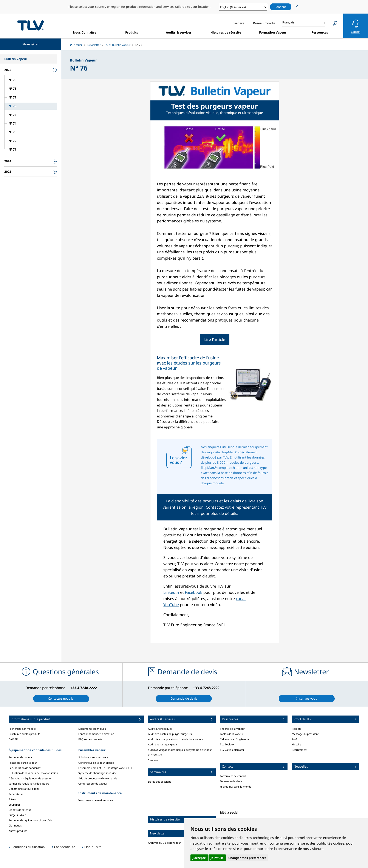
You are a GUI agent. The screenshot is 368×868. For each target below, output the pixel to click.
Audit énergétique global (163, 744)
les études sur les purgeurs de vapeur (189, 366)
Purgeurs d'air (17, 815)
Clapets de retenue (20, 810)
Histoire (297, 744)
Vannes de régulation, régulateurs (29, 784)
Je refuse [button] (217, 858)
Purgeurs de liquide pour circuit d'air (30, 820)
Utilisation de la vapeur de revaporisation (33, 773)
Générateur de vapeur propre (96, 763)
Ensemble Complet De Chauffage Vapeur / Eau (106, 768)
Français (288, 22)
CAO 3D (13, 739)
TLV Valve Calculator (232, 750)
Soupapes (15, 805)
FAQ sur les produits (90, 739)
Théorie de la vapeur (232, 729)
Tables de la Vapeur (232, 734)
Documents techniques (92, 729)
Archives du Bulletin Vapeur (165, 843)
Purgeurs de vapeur (20, 757)
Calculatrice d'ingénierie (234, 739)
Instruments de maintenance (96, 800)
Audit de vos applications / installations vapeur (176, 739)
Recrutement (300, 750)
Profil (295, 739)
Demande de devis (231, 781)
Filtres (12, 799)
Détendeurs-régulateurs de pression (30, 778)
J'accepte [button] (199, 858)
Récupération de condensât (25, 768)
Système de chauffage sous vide (98, 773)
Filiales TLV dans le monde (236, 787)
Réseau (296, 729)
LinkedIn (171, 592)
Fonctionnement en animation (96, 734)
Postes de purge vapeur (23, 763)
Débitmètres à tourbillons (24, 789)
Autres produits (18, 831)
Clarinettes (15, 826)
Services (153, 760)
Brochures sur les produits (24, 734)
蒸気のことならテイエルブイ (31, 25)
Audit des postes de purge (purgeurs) (170, 734)
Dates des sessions (160, 782)
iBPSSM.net (155, 755)
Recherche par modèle (22, 729)
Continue (281, 7)
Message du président (305, 734)
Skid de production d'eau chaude (98, 778)
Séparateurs (16, 794)
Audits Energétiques (160, 729)
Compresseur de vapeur (93, 784)
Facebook (194, 592)
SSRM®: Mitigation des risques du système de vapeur (180, 750)
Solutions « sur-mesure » (93, 757)
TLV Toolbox (227, 744)
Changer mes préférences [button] (247, 858)
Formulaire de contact (233, 776)
